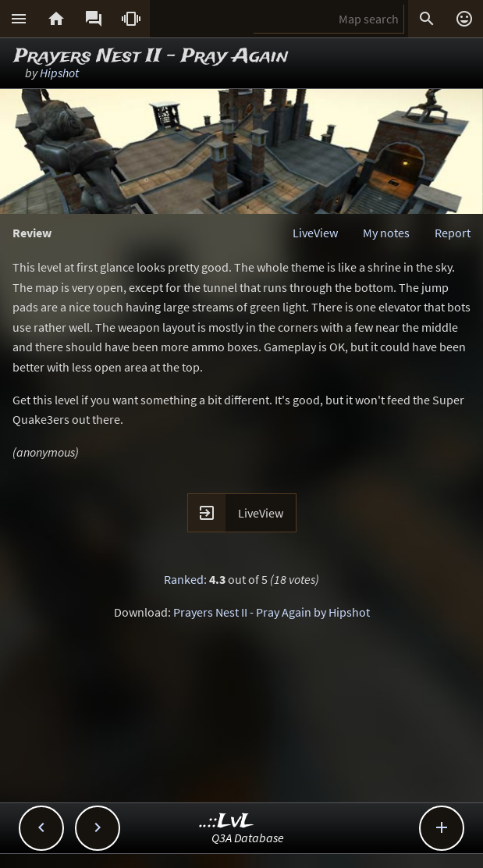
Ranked (184, 579)
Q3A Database (248, 838)
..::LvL (227, 822)
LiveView (315, 233)
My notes (386, 233)
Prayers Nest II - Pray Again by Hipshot (272, 612)
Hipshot (59, 73)
